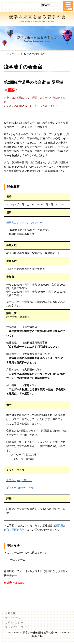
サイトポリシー (14, 623)
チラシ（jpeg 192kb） (19, 480)
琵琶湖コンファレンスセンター (24, 223)
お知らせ (10, 613)
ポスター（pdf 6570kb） (20, 488)
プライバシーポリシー (18, 627)
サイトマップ (13, 618)
